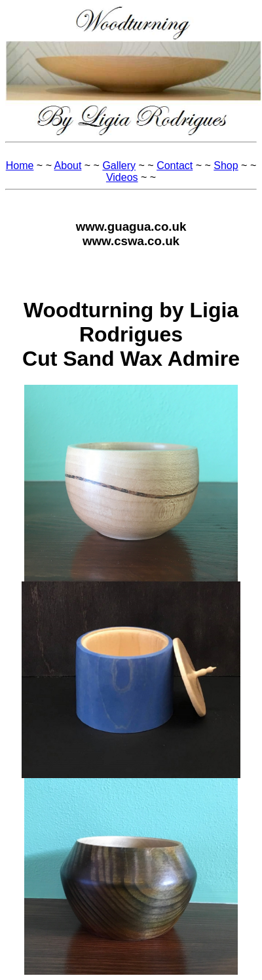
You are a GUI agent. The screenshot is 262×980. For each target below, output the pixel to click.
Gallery (119, 166)
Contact (175, 166)
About (68, 166)
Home (20, 166)
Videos (122, 177)
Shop (226, 166)
